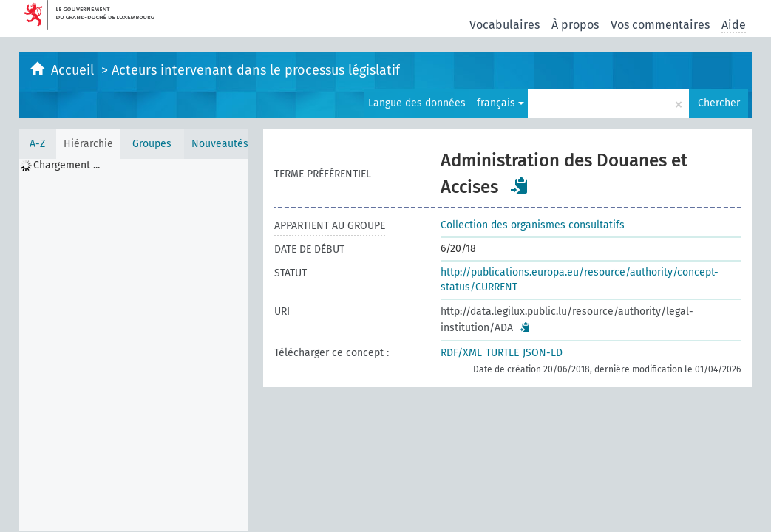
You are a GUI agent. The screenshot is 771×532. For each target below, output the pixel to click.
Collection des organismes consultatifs (533, 225)
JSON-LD (543, 353)
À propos (575, 25)
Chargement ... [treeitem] (67, 165)
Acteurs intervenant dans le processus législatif (256, 70)
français (500, 103)
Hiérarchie (88, 144)
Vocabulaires (505, 25)
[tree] (134, 345)
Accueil (74, 70)
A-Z (37, 144)
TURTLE (502, 353)
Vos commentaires (660, 25)
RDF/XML (461, 353)
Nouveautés (220, 144)
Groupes (152, 144)
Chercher (719, 103)
